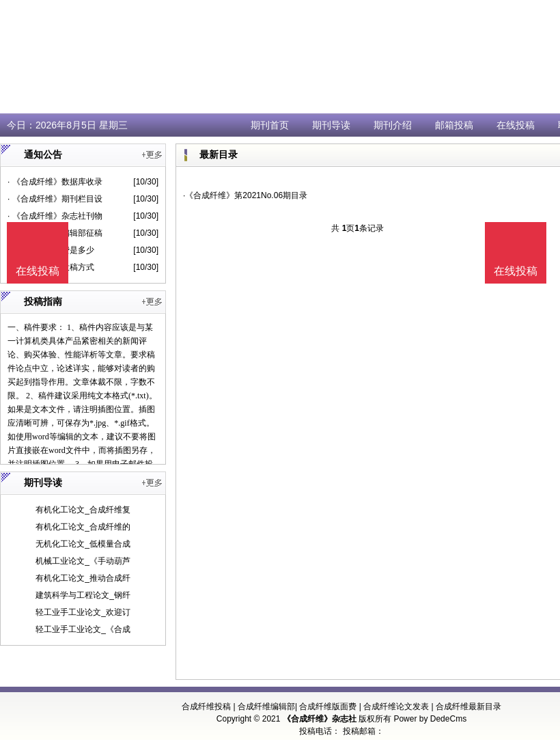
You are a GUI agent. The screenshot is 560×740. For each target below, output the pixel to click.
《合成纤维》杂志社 (320, 719)
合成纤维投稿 (206, 707)
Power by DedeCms (430, 719)
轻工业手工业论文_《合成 (83, 629)
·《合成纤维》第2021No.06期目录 (245, 195)
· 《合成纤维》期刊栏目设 (55, 199)
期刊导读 (331, 125)
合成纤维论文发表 (396, 707)
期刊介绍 (393, 125)
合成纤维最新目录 (468, 707)
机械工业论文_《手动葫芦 (83, 561)
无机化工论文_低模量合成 (83, 544)
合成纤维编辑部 (266, 707)
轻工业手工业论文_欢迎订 (83, 612)
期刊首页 (270, 125)
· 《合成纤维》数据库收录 (55, 182)
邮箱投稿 (454, 125)
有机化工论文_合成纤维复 (83, 510)
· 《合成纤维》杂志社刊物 (55, 216)
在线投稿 (516, 125)
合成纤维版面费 (328, 707)
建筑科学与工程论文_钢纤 (83, 595)
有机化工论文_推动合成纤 (83, 578)
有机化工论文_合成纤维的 (83, 527)
